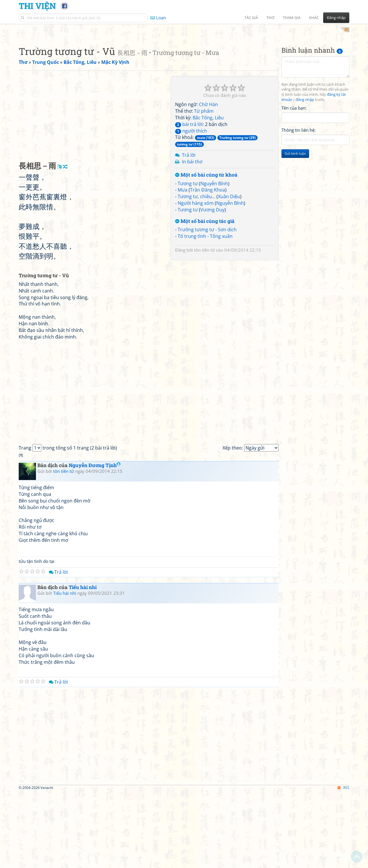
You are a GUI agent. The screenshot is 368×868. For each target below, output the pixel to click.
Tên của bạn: (294, 183)
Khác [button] (314, 18)
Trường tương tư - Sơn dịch (207, 305)
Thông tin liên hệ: (299, 205)
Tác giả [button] (251, 18)
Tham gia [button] (292, 18)
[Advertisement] (184, 68)
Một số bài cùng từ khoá (206, 250)
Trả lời (189, 230)
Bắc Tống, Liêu (208, 193)
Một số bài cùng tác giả (205, 296)
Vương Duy (212, 285)
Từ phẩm (204, 186)
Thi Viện (37, 6)
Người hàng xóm (196, 278)
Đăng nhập (336, 18)
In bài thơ (192, 237)
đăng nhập (305, 175)
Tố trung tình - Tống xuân (205, 311)
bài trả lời (189, 199)
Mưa (183, 265)
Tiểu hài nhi (83, 663)
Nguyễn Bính (214, 259)
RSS (343, 863)
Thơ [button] (270, 18)
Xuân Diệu (229, 272)
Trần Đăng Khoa (208, 265)
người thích (191, 206)
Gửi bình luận (295, 229)
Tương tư (188, 259)
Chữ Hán (208, 180)
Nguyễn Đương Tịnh (95, 541)
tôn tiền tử (204, 325)
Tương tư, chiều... (197, 272)
